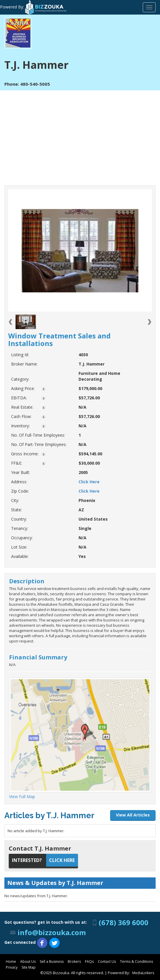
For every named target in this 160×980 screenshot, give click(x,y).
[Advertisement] (80, 134)
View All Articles (133, 815)
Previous (11, 322)
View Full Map (22, 797)
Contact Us (107, 961)
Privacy (12, 967)
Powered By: (33, 7)
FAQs (89, 961)
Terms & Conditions (136, 961)
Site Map (29, 967)
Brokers (74, 961)
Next (149, 322)
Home (11, 961)
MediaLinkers (143, 973)
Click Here (89, 482)
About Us (28, 961)
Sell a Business (52, 961)
